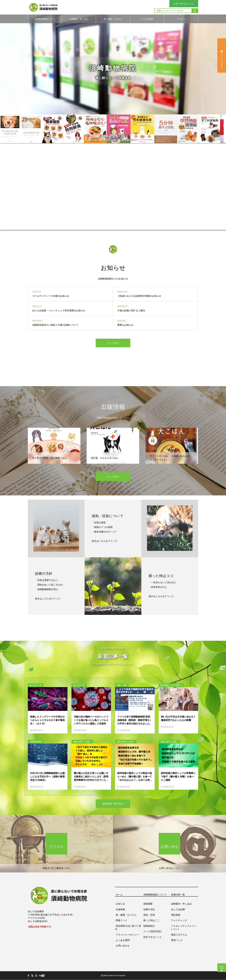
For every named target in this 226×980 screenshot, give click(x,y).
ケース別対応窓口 (153, 931)
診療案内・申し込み (79, 19)
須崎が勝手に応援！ (82, 742)
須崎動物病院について (45, 19)
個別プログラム (179, 935)
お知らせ (120, 904)
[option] (113, 62)
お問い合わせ (123, 946)
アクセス (181, 19)
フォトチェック (179, 920)
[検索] (195, 11)
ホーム (119, 894)
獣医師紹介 (149, 926)
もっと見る (113, 343)
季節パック (177, 940)
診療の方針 (149, 909)
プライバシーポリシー (127, 935)
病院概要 (148, 904)
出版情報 (120, 909)
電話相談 (176, 915)
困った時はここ (151, 920)
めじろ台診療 (178, 909)
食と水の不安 (36, 685)
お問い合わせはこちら (184, 4)
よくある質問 (147, 19)
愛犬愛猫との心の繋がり (171, 685)
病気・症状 (149, 915)
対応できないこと (153, 937)
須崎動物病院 (36, 742)
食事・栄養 (122, 685)
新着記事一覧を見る (113, 804)
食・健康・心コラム (113, 19)
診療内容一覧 (178, 894)
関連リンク (122, 920)
